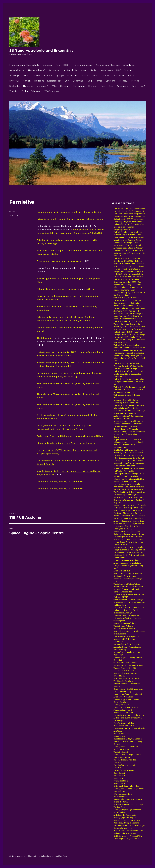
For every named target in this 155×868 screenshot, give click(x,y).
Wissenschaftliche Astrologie (125, 760)
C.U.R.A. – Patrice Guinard (124, 671)
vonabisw (47, 65)
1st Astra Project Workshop (124, 623)
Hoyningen (79, 86)
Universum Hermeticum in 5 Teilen (128, 587)
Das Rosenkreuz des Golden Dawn (128, 799)
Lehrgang (111, 81)
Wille (54, 86)
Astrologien (107, 70)
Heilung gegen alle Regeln (125, 818)
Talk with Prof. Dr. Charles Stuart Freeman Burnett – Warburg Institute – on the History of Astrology (129, 366)
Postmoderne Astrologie (124, 770)
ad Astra (131, 76)
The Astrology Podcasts (123, 626)
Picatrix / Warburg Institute (125, 765)
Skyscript (117, 768)
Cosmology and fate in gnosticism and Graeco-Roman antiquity (69, 212)
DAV (118, 70)
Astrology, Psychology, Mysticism (127, 810)
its (85, 289)
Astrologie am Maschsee (108, 65)
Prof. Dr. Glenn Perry (122, 734)
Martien (27, 81)
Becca (27, 76)
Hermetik (118, 744)
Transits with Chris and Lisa (125, 663)
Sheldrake (15, 86)
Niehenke (28, 86)
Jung (89, 81)
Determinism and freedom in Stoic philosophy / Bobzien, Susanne (70, 219)
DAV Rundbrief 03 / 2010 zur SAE (127, 532)
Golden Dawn (119, 784)
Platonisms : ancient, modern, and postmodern (60, 482)
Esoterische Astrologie (123, 828)
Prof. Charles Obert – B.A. (124, 726)
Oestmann (118, 76)
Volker (12, 212)
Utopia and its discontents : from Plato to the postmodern (66, 443)
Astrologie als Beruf (122, 571)
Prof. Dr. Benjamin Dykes (124, 723)
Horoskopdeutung (83, 65)
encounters (53, 289)
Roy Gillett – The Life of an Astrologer (129, 826)
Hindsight (39, 81)
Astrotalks (72, 76)
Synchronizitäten (121, 781)
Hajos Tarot (118, 778)
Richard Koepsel (120, 776)
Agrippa (60, 76)
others (90, 289)
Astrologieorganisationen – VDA (127, 820)
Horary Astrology (121, 702)
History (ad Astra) (37, 70)
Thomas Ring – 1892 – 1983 (125, 668)
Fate (103, 86)
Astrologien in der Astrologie (63, 70)
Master (106, 76)
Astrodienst (129, 65)
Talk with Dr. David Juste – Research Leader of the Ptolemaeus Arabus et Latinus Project (128, 374)
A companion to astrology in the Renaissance (60, 261)
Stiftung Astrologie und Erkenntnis (41, 51)
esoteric (65, 289)
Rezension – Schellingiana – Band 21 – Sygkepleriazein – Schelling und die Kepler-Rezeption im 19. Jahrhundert (129, 550)
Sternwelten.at (120, 791)
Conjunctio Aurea (121, 802)
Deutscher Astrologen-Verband (126, 823)
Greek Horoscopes (121, 749)
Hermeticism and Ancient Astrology (128, 665)
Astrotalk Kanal (17, 70)
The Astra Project (121, 752)
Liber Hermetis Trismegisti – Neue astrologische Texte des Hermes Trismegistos (128, 618)
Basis (111, 86)
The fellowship (44, 338)
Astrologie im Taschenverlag (125, 673)
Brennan (93, 86)
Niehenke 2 (42, 86)
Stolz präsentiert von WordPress (54, 856)
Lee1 (134, 86)
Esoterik (48, 76)
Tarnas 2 (123, 81)
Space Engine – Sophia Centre (126, 839)
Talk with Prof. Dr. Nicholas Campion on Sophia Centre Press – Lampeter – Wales (129, 382)
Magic (84, 70)
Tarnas (99, 81)
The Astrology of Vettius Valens (126, 700)
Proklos (135, 81)
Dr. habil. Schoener (31, 91)
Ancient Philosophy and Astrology (127, 644)
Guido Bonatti (119, 773)
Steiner (37, 76)
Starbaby (117, 763)
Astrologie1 (15, 76)
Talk (58, 65)
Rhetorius (14, 81)
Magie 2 (94, 70)
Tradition (14, 91)
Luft (67, 81)
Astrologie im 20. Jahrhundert (126, 747)
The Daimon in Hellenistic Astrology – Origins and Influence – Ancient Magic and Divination (130, 602)
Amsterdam (123, 86)
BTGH (66, 65)
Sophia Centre (119, 736)
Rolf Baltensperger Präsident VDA (128, 836)
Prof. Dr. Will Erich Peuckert (125, 629)
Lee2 (142, 86)
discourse (74, 289)
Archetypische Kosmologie (125, 815)
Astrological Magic (121, 705)
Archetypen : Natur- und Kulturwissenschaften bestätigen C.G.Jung (70, 436)
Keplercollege (54, 81)
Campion (128, 70)
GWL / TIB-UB (119, 676)
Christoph (65, 86)
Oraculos (85, 76)
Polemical (42, 289)
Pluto (96, 76)
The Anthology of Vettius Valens (127, 584)
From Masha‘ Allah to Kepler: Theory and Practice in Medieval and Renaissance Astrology (129, 610)
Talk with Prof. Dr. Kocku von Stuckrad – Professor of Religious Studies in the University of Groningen (129, 390)
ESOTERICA (118, 642)
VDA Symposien (52, 91)
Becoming (78, 81)
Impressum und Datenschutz (24, 65)
